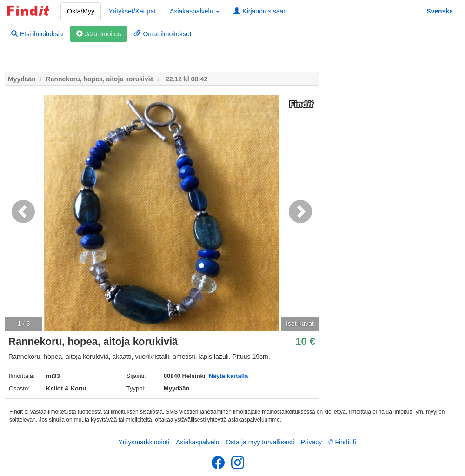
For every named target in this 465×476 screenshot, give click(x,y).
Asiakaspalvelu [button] (195, 11)
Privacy (311, 442)
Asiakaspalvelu (197, 442)
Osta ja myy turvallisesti (260, 442)
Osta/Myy (81, 11)
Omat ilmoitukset (163, 34)
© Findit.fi (342, 442)
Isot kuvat (300, 324)
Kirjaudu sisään (260, 11)
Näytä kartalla (229, 376)
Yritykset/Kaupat (132, 11)
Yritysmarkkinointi (144, 442)
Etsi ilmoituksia (37, 34)
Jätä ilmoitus (99, 34)
